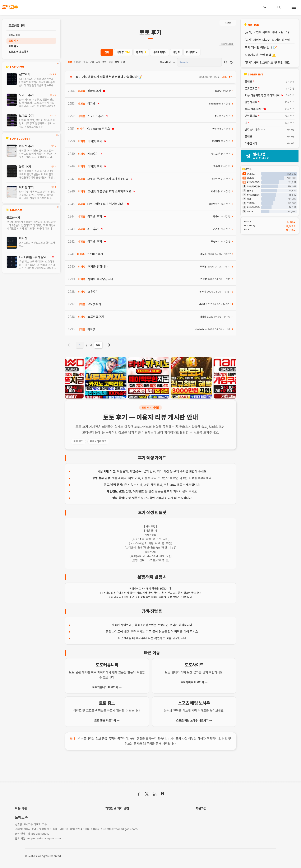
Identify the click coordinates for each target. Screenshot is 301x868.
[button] (147, 395)
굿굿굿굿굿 (251, 89)
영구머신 (216, 141)
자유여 (217, 166)
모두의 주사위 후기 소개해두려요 (108, 179)
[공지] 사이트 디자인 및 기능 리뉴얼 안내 (269, 40)
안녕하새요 (251, 116)
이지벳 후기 (26, 146)
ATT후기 (25, 74)
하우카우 (216, 179)
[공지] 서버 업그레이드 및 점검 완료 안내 (269, 63)
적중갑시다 (251, 144)
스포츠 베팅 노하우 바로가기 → (194, 720)
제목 (85, 62)
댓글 (111, 62)
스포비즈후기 (96, 116)
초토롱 (218, 116)
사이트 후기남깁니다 (100, 279)
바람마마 (217, 129)
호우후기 (93, 292)
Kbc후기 (93, 154)
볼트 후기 (25, 167)
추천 (117, 62)
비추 (123, 62)
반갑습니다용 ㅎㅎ (255, 130)
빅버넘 (203, 267)
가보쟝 (204, 279)
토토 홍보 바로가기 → (107, 720)
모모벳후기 (94, 304)
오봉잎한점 (214, 204)
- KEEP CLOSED (226, 44)
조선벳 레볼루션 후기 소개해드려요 (109, 191)
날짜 (92, 62)
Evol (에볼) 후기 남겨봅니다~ (34, 257)
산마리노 (251, 174)
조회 (104, 62)
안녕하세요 (251, 102)
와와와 (203, 317)
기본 (75, 62)
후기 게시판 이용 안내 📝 (261, 47)
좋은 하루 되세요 (254, 109)
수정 (98, 62)
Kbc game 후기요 (98, 129)
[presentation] (74, 378)
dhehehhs (215, 104)
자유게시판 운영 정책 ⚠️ (260, 55)
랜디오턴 (216, 154)
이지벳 (23, 238)
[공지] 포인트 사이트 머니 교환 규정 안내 (269, 32)
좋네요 (249, 82)
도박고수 (251, 203)
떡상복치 (215, 242)
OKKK (250, 211)
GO (98, 345)
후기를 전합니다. (98, 267)
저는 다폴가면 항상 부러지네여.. (263, 95)
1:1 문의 (104, 593)
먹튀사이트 (135, 589)
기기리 (216, 229)
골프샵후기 (13, 218)
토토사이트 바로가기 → (194, 682)
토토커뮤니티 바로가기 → (107, 687)
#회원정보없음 (253, 182)
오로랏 (218, 91)
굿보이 (250, 191)
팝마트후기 (94, 91)
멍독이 (203, 292)
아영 (249, 199)
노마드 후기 (26, 95)
